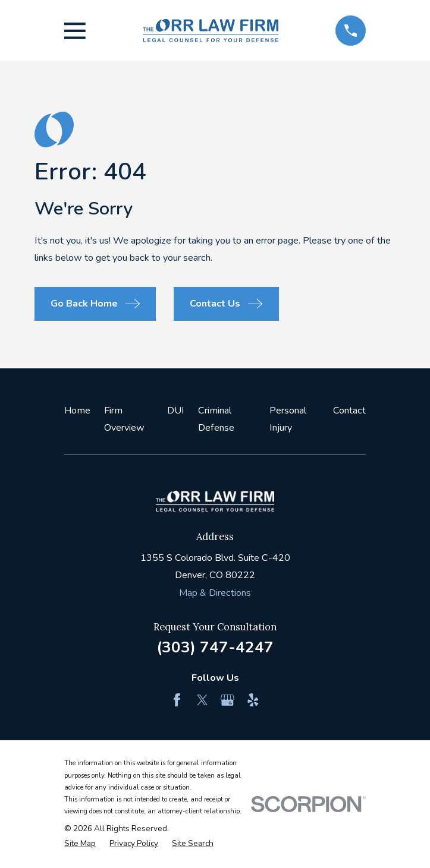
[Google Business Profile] (227, 700)
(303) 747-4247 (215, 647)
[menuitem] (80, 844)
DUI (176, 411)
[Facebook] (177, 700)
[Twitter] (203, 700)
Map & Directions (215, 593)
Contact (349, 411)
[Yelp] (253, 700)
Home (77, 411)
